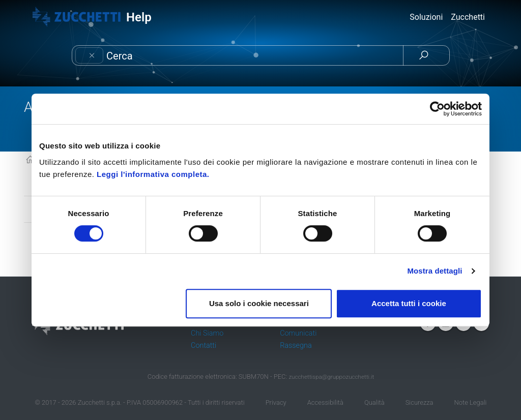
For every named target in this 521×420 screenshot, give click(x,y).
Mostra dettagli (435, 271)
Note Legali (471, 402)
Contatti (204, 346)
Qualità (374, 402)
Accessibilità (325, 402)
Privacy (276, 402)
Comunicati (298, 333)
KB (30, 160)
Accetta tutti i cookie (409, 303)
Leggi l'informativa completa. (153, 174)
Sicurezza (419, 402)
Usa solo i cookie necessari (259, 303)
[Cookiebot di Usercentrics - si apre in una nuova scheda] (437, 109)
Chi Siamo (207, 333)
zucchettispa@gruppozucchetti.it (331, 377)
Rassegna (296, 346)
